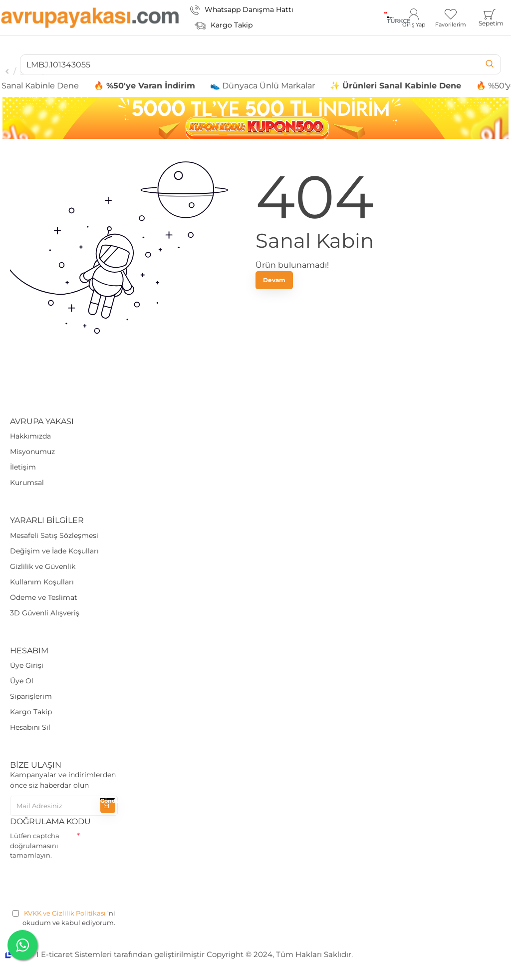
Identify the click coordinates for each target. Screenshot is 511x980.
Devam (274, 280)
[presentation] (86, 883)
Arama (29, 71)
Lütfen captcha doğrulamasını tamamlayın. (35, 845)
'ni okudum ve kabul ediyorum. (64, 918)
